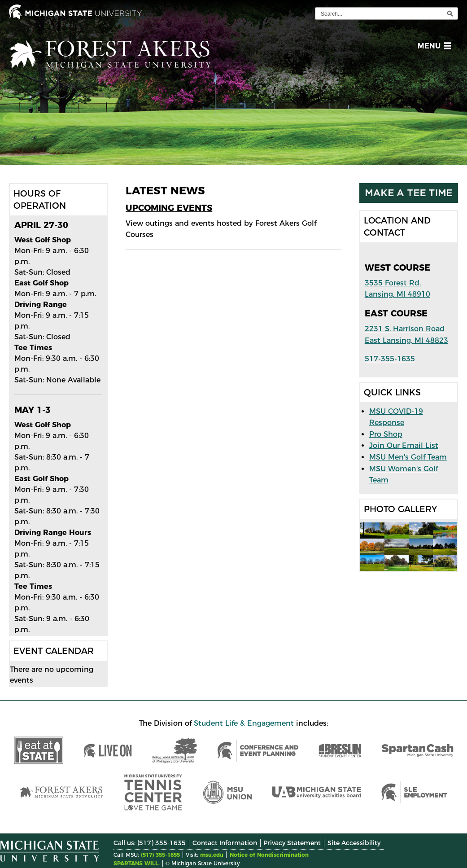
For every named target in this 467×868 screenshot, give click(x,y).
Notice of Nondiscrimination (269, 855)
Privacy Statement (292, 843)
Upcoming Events (169, 208)
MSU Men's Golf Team (408, 457)
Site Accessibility (354, 843)
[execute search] (450, 13)
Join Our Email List (404, 445)
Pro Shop (386, 434)
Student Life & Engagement (244, 723)
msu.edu (212, 855)
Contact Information (225, 843)
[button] (433, 47)
